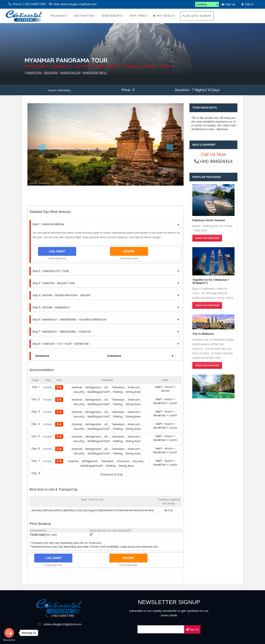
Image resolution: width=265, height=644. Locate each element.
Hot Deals (164, 20)
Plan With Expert (197, 16)
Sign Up (194, 629)
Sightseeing (113, 20)
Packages (60, 20)
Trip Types (139, 20)
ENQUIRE (129, 251)
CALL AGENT (57, 251)
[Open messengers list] (9, 633)
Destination (85, 20)
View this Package (207, 238)
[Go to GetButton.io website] (9, 640)
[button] (39, 144)
